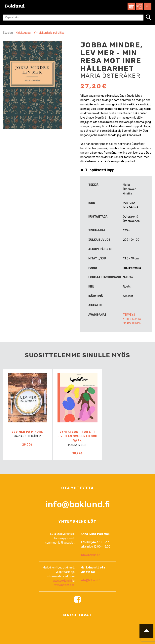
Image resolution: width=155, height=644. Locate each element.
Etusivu (8, 33)
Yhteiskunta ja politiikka (49, 33)
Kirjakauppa (23, 33)
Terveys (129, 315)
